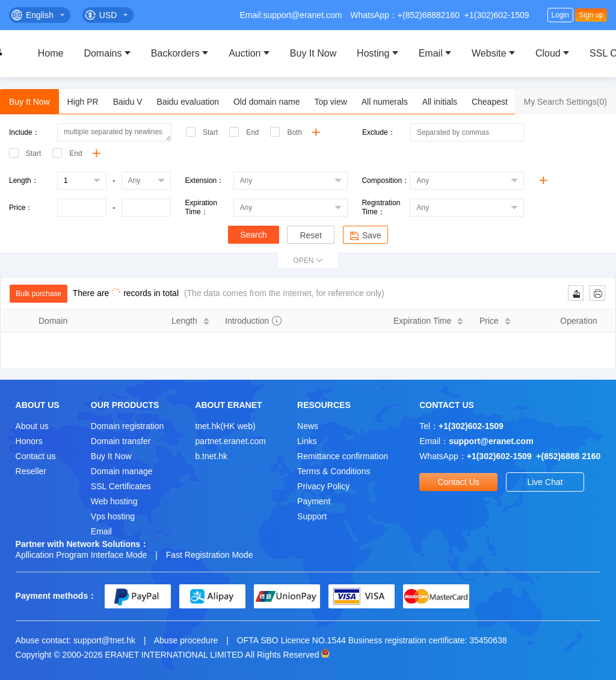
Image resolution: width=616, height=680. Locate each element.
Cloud (548, 53)
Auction (245, 53)
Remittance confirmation (343, 456)
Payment (314, 501)
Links (307, 441)
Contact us (36, 456)
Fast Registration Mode (210, 555)
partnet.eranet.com (230, 441)
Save (365, 236)
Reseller (31, 471)
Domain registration (127, 426)
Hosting (373, 53)
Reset (311, 235)
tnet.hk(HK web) (225, 426)
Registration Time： (381, 207)
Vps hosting (113, 516)
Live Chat (545, 482)
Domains (103, 53)
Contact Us (459, 482)
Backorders (175, 53)
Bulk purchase (38, 294)
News (308, 426)
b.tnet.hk (211, 456)
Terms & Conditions (334, 471)
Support (312, 516)
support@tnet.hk (104, 640)
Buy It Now (313, 53)
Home (51, 53)
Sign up (591, 15)
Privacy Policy (323, 486)
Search (253, 235)
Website (489, 53)
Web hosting (114, 501)
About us (32, 426)
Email (431, 53)
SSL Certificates (121, 486)
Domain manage (122, 471)
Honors (29, 441)
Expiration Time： (201, 207)
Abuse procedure (186, 640)
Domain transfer (121, 441)
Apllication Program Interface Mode (82, 555)
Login (560, 15)
